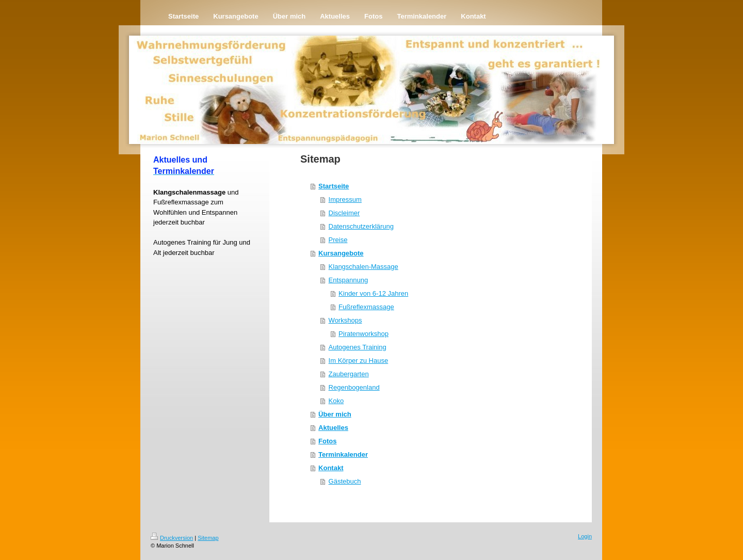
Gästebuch (345, 481)
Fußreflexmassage (366, 307)
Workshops (345, 320)
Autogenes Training (358, 347)
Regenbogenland (354, 387)
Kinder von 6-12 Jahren (373, 293)
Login (585, 536)
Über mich (335, 414)
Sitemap (208, 538)
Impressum (345, 199)
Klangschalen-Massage (364, 267)
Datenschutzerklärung (361, 226)
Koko (336, 401)
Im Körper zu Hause (359, 361)
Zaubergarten (349, 374)
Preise (338, 240)
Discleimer (344, 213)
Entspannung (349, 280)
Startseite (334, 186)
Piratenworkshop (364, 334)
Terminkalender (343, 454)
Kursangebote (341, 253)
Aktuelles (333, 428)
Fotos (327, 441)
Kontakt (331, 468)
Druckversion (172, 538)
